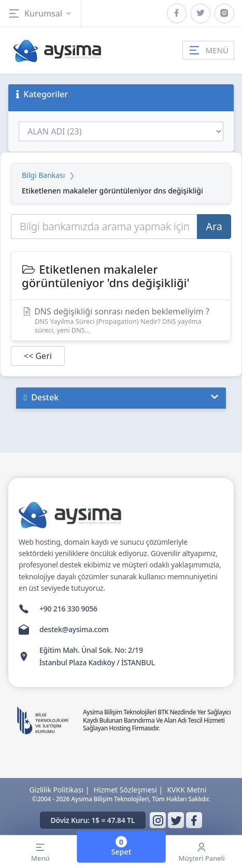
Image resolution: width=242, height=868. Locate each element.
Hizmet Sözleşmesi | (129, 790)
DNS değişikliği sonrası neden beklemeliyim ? (121, 320)
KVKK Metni (187, 790)
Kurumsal (40, 13)
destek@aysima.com (74, 629)
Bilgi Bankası (43, 175)
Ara (214, 226)
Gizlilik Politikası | (60, 790)
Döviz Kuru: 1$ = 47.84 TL (93, 820)
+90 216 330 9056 (68, 609)
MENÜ (208, 50)
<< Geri (38, 356)
